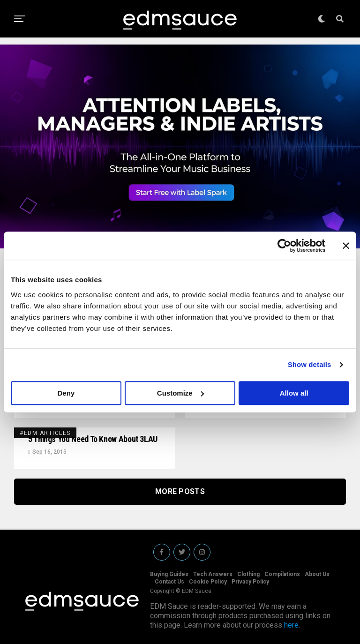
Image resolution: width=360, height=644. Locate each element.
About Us (317, 574)
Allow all (294, 393)
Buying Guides (169, 574)
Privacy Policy (250, 582)
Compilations (282, 574)
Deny (66, 393)
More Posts (180, 491)
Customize (180, 393)
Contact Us (169, 582)
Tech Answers (213, 574)
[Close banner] (346, 246)
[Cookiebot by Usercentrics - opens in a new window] (284, 246)
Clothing (248, 574)
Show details (310, 364)
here (291, 625)
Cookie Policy (208, 582)
